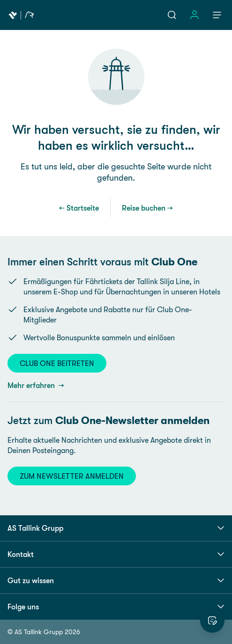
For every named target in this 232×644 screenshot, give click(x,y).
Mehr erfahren (32, 385)
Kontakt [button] (116, 554)
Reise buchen (144, 208)
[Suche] (172, 15)
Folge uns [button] (116, 607)
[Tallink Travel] (21, 15)
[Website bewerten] (212, 621)
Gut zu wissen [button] (116, 580)
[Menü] (217, 15)
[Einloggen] (195, 15)
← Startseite (79, 208)
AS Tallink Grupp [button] (116, 528)
